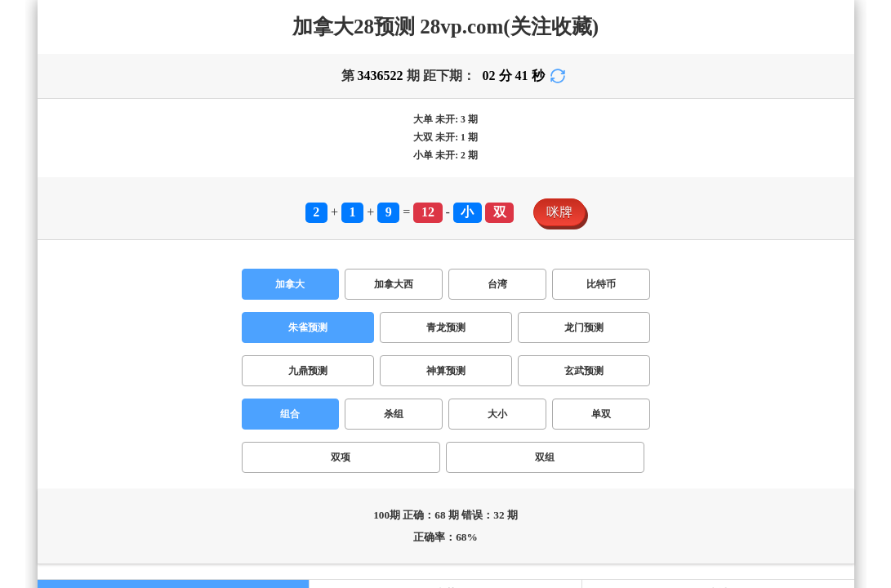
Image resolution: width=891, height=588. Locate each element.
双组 (167, 353)
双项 (137, 353)
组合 (20, 353)
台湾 (118, 319)
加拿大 (26, 319)
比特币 (154, 319)
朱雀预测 (33, 336)
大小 (78, 353)
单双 (108, 353)
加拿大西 (75, 319)
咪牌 (20, 302)
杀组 (49, 353)
